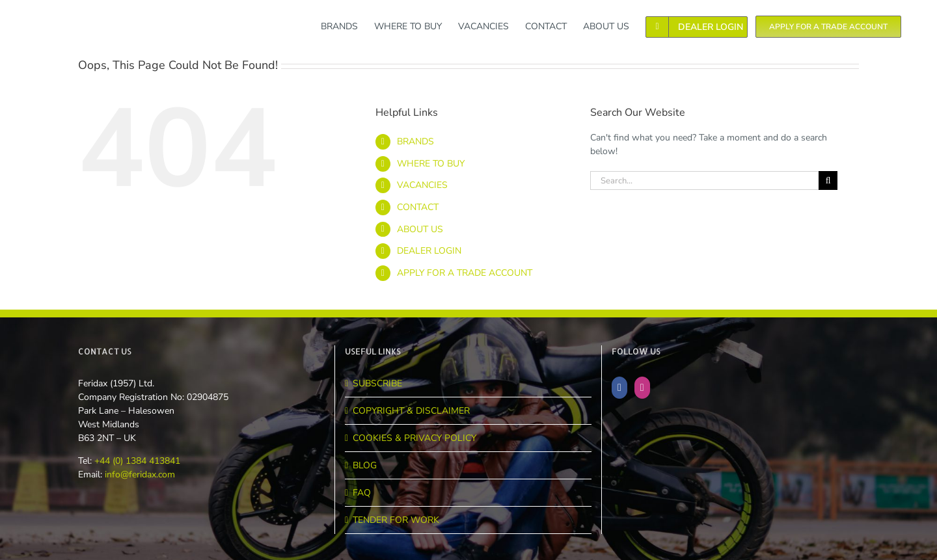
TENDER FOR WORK (396, 520)
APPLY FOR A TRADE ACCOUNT (465, 273)
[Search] (828, 180)
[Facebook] (619, 388)
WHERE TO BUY (431, 164)
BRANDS (415, 141)
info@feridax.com (140, 474)
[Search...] (704, 180)
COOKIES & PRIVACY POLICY (414, 438)
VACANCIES (422, 185)
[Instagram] (642, 388)
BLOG (365, 465)
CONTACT (418, 207)
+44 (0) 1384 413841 (136, 461)
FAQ (362, 493)
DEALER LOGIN (429, 251)
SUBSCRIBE (377, 383)
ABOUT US (420, 229)
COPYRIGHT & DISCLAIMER (411, 411)
